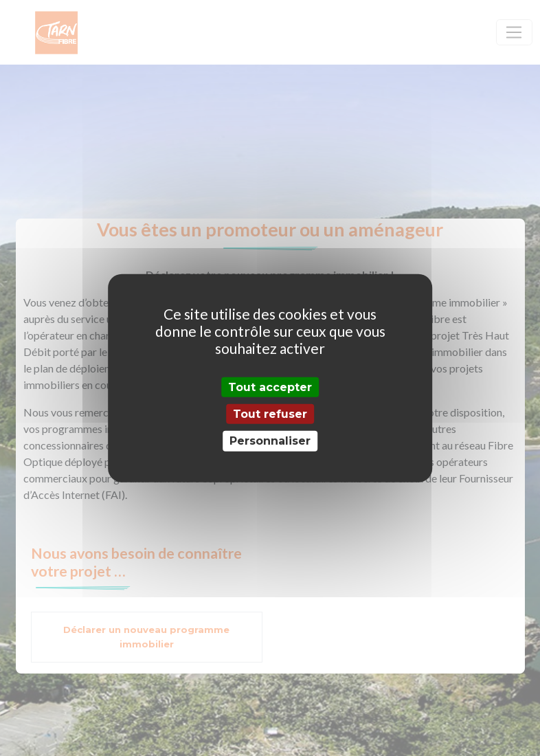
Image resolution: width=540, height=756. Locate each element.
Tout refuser (270, 414)
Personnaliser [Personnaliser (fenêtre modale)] (270, 441)
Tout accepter (270, 387)
